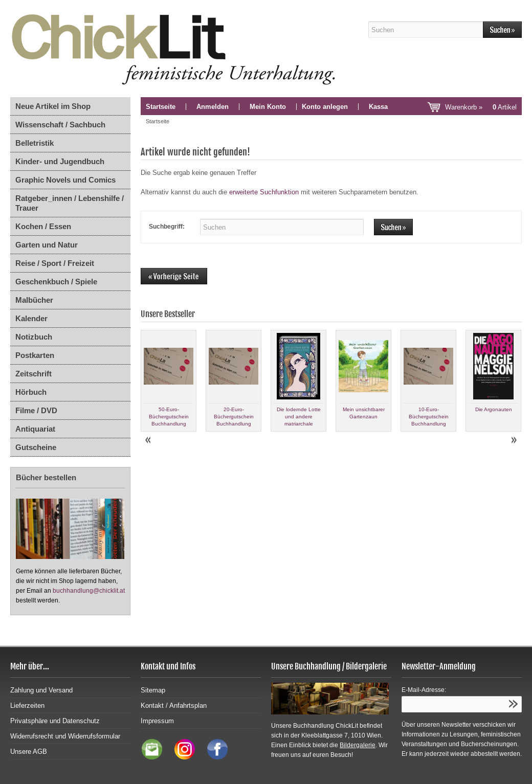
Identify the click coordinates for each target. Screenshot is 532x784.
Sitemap (153, 690)
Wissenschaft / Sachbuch (60, 125)
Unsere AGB (29, 752)
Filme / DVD (36, 410)
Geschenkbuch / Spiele (56, 282)
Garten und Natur (47, 245)
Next (514, 440)
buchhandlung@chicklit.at (89, 591)
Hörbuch (31, 392)
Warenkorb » (481, 107)
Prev (149, 440)
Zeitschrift (34, 374)
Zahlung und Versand (41, 690)
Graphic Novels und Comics (65, 180)
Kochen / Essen (43, 226)
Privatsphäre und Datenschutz (55, 721)
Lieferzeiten (27, 705)
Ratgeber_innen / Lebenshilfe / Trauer (70, 203)
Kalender (31, 318)
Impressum (157, 721)
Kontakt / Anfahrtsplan (174, 705)
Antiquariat (35, 429)
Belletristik (35, 143)
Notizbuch (34, 337)
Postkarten (35, 355)
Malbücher (34, 300)
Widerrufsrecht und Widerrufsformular (65, 736)
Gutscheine (36, 447)
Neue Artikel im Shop (53, 106)
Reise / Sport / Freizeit (55, 263)
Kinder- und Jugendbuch (60, 161)
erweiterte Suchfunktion (264, 192)
